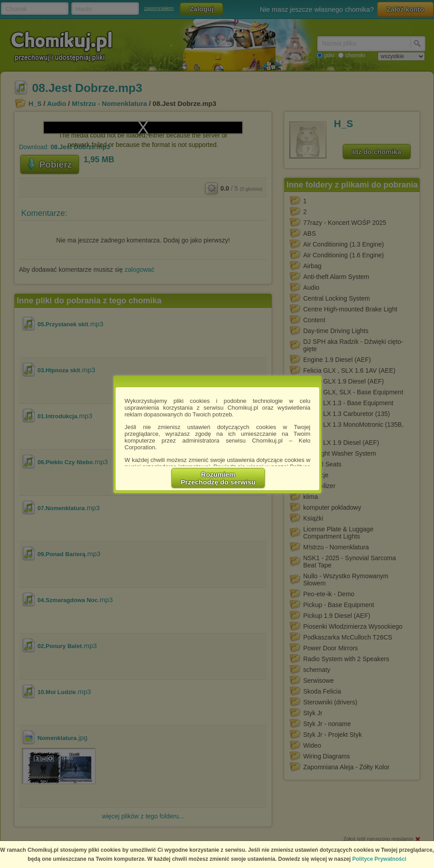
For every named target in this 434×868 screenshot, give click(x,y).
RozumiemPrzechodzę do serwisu (218, 478)
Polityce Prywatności (379, 859)
